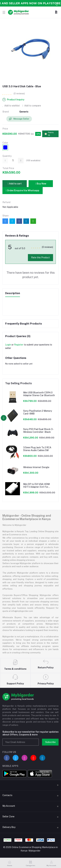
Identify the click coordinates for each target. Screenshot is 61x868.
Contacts (7, 795)
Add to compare (32, 106)
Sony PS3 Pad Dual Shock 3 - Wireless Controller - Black (38, 431)
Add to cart (15, 184)
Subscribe (50, 742)
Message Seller (19, 119)
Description (13, 293)
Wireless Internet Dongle (36, 467)
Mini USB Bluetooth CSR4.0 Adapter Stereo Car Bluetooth (39, 394)
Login (8, 345)
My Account (9, 806)
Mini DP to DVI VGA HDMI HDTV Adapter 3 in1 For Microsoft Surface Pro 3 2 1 (38, 486)
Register (19, 345)
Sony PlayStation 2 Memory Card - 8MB (38, 412)
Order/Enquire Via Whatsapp (22, 190)
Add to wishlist (11, 106)
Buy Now (41, 184)
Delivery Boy (9, 827)
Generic (24, 112)
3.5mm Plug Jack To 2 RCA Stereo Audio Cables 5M (37, 449)
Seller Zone (8, 816)
